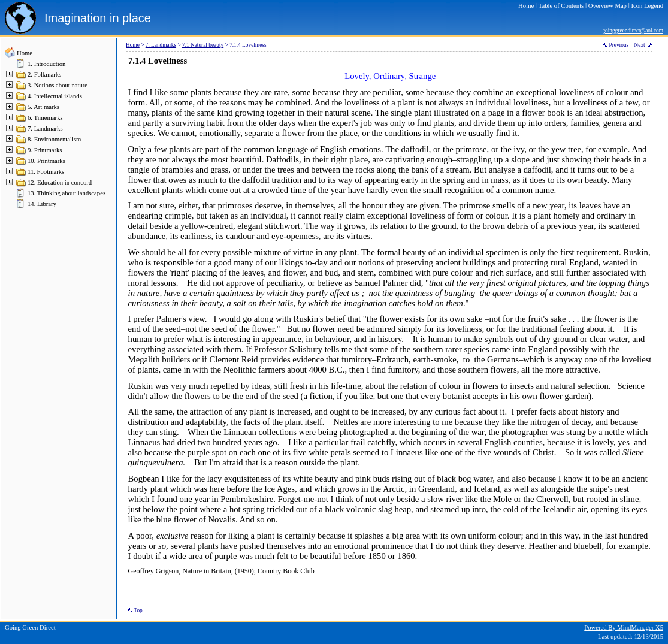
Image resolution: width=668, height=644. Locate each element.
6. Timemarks (45, 118)
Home (25, 53)
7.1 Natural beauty (203, 45)
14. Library (42, 204)
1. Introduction (46, 64)
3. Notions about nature (58, 85)
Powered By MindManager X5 (624, 628)
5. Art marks (43, 107)
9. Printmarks (45, 150)
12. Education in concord (60, 182)
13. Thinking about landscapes (67, 193)
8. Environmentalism (54, 139)
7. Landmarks (45, 129)
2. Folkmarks (44, 75)
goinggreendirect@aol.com (633, 31)
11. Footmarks (46, 172)
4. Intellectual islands (55, 96)
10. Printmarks (46, 161)
